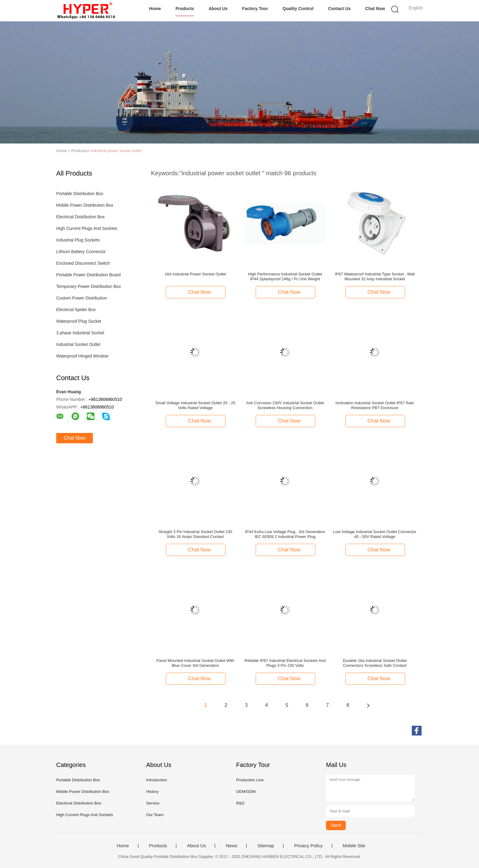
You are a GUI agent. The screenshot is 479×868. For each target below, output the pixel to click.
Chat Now (375, 9)
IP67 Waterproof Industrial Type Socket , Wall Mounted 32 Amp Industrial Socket (375, 276)
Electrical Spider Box (76, 310)
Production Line (250, 780)
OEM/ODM (246, 792)
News (232, 846)
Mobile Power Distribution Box (85, 205)
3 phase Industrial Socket (80, 333)
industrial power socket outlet (116, 151)
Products (185, 9)
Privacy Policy (308, 846)
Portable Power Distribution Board (88, 275)
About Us (218, 9)
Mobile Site (354, 846)
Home (155, 9)
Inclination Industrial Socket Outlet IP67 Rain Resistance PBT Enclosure (375, 405)
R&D (240, 803)
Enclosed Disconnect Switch (83, 263)
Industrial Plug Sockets (78, 240)
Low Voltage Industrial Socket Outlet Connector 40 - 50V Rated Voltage (375, 534)
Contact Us (339, 9)
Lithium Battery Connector (81, 252)
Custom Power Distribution (82, 298)
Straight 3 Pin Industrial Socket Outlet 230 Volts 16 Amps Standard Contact (195, 534)
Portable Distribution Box (80, 194)
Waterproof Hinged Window (82, 356)
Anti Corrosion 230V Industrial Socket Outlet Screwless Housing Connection (285, 405)
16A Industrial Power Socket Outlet (195, 274)
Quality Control (298, 9)
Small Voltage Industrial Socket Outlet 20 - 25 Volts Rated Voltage (196, 405)
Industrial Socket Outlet (78, 344)
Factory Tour (255, 9)
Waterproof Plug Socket (79, 321)
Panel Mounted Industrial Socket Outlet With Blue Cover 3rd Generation (195, 663)
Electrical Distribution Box (80, 217)
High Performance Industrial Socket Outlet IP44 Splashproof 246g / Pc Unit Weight (285, 276)
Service (153, 803)
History (152, 792)
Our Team (155, 815)
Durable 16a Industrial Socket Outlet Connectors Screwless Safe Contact (375, 663)
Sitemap (266, 846)
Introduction (156, 780)
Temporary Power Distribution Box (89, 286)
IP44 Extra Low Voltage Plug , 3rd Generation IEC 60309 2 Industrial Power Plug (285, 534)
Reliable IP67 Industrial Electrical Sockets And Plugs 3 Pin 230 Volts (285, 663)
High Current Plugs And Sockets (87, 228)
